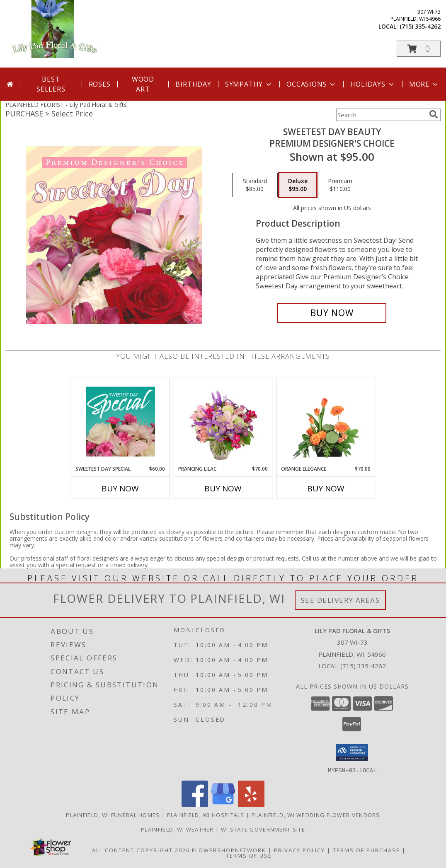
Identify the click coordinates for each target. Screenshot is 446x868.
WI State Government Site (263, 829)
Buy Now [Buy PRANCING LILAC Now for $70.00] (223, 488)
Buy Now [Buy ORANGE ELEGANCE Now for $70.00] (326, 488)
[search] (434, 114)
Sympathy (249, 84)
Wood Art (143, 84)
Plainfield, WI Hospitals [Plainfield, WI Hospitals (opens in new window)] (206, 815)
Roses (100, 84)
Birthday (193, 84)
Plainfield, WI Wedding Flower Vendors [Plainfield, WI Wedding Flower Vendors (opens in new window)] (316, 815)
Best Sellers (51, 84)
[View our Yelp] (251, 804)
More (424, 84)
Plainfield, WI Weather (177, 829)
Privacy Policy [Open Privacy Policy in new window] (299, 850)
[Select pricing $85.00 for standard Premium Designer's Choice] (255, 185)
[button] (419, 49)
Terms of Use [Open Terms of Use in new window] (249, 855)
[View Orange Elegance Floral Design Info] (326, 421)
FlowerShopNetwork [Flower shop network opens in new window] (229, 850)
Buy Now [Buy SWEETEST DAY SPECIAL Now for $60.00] (120, 488)
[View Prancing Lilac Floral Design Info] (223, 421)
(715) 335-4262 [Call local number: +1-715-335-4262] (420, 26)
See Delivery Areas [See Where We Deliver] (341, 600)
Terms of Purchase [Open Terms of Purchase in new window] (366, 850)
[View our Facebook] (195, 804)
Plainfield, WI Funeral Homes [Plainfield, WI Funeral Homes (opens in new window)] (113, 815)
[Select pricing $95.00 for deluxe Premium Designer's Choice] (298, 185)
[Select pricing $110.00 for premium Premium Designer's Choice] (340, 185)
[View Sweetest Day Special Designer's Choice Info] (120, 421)
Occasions (311, 84)
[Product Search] (381, 115)
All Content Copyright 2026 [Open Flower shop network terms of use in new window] (141, 850)
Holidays (373, 84)
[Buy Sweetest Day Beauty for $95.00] (332, 313)
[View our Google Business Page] (223, 804)
